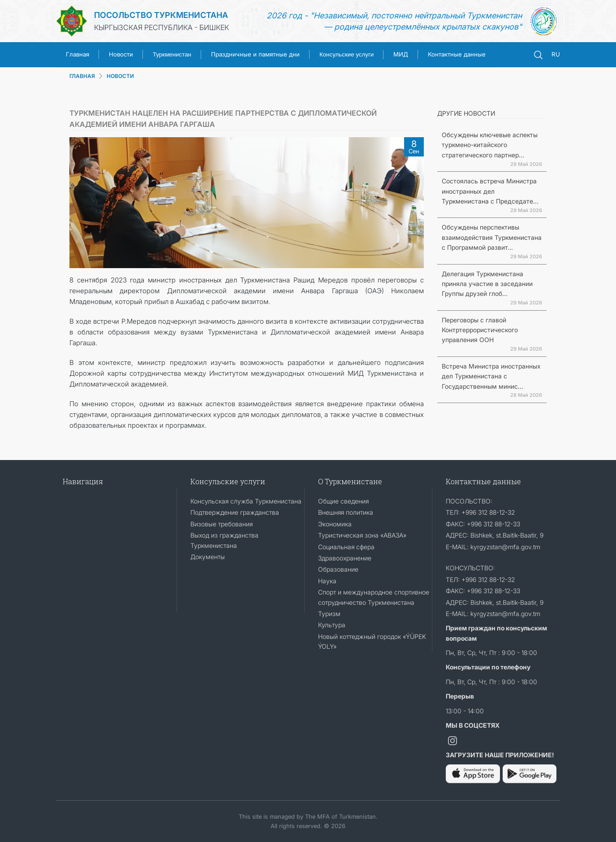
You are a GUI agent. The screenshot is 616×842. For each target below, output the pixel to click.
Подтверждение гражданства (235, 512)
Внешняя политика (346, 512)
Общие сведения (343, 501)
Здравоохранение (345, 558)
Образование (338, 569)
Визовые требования (222, 524)
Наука (327, 581)
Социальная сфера (346, 547)
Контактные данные (457, 54)
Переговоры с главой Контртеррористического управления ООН (480, 330)
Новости (121, 54)
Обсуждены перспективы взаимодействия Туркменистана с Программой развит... (492, 237)
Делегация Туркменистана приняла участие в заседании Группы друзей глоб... (487, 284)
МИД (401, 54)
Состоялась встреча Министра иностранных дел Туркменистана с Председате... (490, 191)
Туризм (329, 614)
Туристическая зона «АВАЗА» (362, 535)
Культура (332, 625)
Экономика (335, 524)
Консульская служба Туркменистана (246, 501)
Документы (208, 557)
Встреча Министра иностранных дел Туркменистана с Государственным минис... (491, 376)
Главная (78, 54)
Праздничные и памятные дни (255, 54)
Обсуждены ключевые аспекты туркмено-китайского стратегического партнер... (490, 145)
